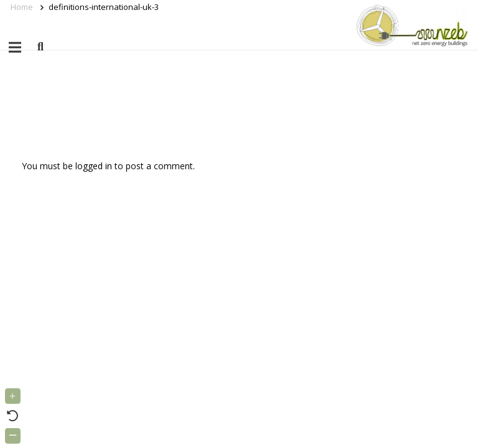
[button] (40, 47)
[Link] (410, 25)
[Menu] (15, 47)
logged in (94, 166)
